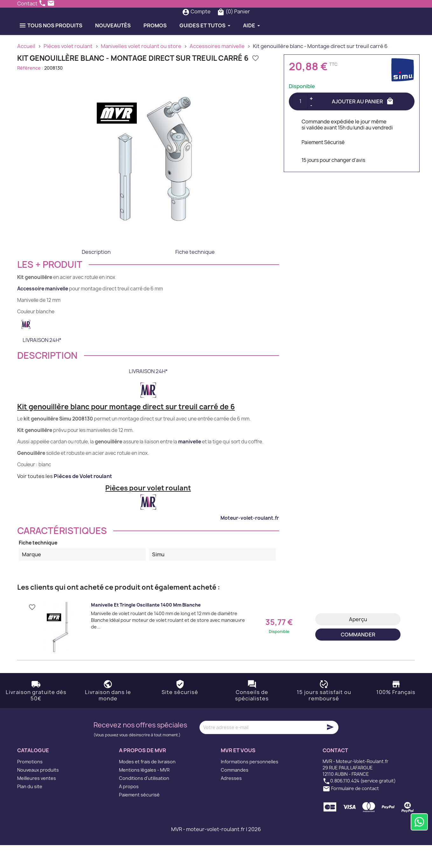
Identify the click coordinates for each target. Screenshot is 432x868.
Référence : (30, 90)
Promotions (30, 785)
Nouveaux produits (38, 793)
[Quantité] (300, 124)
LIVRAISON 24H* (42, 363)
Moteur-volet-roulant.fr (250, 541)
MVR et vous (238, 773)
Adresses (231, 801)
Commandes (235, 793)
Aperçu (358, 642)
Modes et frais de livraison (147, 785)
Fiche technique (195, 274)
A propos (129, 809)
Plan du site (30, 809)
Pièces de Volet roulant (83, 499)
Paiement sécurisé (139, 818)
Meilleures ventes (37, 801)
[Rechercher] (203, 23)
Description (96, 274)
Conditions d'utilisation (144, 801)
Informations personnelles (250, 785)
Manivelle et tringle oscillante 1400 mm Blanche (146, 627)
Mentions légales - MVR (144, 793)
